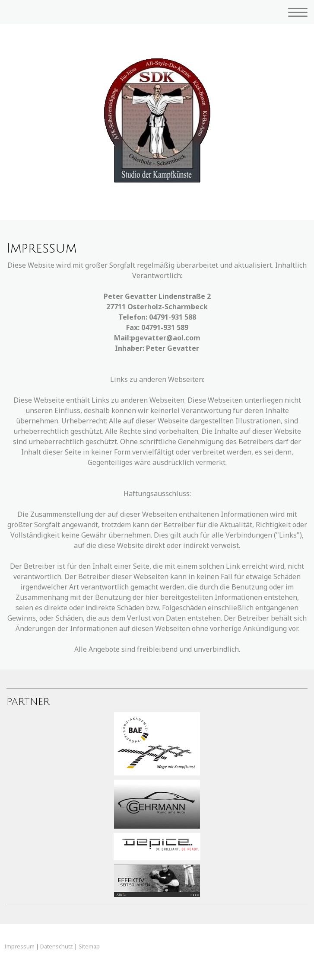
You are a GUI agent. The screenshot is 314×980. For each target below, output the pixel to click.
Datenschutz (57, 946)
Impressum (19, 946)
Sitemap (89, 946)
